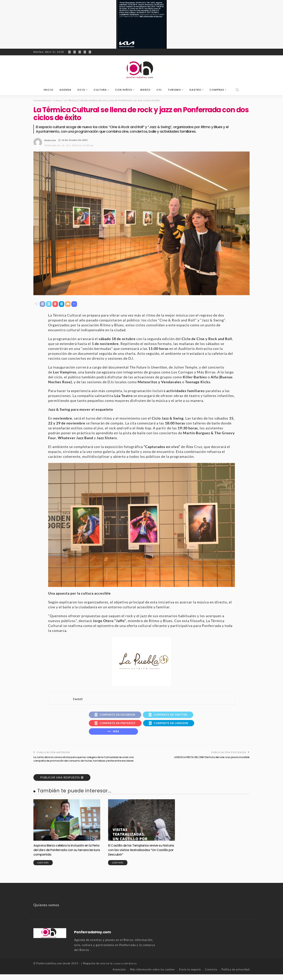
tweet (78, 699)
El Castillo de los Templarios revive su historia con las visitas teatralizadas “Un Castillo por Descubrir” (140, 856)
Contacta (211, 975)
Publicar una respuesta (60, 783)
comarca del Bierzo (126, 969)
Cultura (100, 90)
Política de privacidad (236, 975)
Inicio (49, 90)
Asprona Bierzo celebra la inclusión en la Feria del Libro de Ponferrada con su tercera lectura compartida (66, 856)
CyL (159, 90)
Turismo (174, 90)
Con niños (124, 90)
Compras (217, 90)
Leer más (43, 868)
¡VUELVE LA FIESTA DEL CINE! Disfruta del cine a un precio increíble (209, 759)
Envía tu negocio (190, 975)
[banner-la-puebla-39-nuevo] (141, 662)
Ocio (81, 90)
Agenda (65, 90)
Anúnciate (119, 975)
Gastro (195, 90)
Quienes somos (46, 911)
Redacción (50, 140)
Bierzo (145, 90)
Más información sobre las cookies (153, 975)
